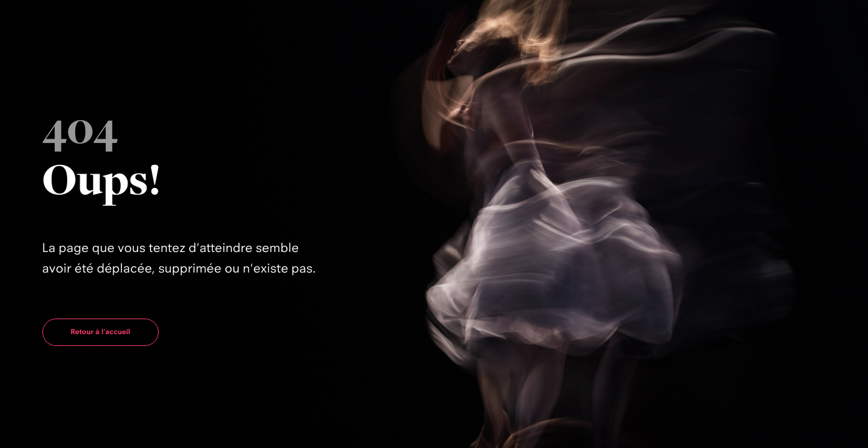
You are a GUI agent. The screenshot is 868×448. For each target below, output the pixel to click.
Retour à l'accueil (101, 332)
